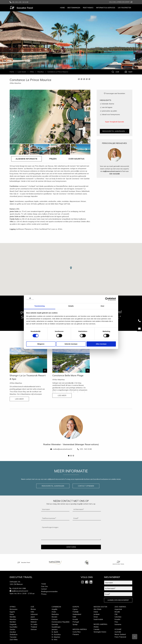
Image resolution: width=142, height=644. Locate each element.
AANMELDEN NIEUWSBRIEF (118, 600)
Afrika (13, 607)
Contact (44, 589)
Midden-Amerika (80, 629)
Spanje (75, 624)
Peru (116, 622)
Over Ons (44, 586)
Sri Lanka (34, 624)
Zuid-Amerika (120, 607)
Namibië (13, 622)
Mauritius (13, 619)
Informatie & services (106, 8)
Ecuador (117, 619)
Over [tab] (103, 306)
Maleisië (34, 622)
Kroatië (75, 619)
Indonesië (34, 614)
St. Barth (55, 632)
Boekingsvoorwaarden (49, 591)
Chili (116, 614)
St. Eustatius (56, 634)
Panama (76, 634)
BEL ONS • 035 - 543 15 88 (19, 2)
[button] (69, 456)
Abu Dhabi (97, 609)
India (32, 612)
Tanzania (13, 637)
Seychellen (13, 627)
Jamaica (54, 629)
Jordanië (97, 614)
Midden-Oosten (100, 607)
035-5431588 (114, 174)
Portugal (76, 622)
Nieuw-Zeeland (120, 634)
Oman (96, 617)
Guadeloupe (56, 627)
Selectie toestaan (71, 344)
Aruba (54, 612)
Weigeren (41, 344)
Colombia (118, 617)
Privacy (44, 594)
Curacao (55, 619)
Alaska (96, 627)
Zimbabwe (14, 634)
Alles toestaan (101, 344)
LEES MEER (19, 399)
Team (43, 584)
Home (62, 8)
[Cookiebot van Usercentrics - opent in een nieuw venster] (107, 299)
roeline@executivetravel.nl (61, 449)
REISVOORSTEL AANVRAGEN (53, 486)
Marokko (13, 617)
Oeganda (13, 624)
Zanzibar (13, 632)
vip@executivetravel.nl (112, 171)
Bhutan (33, 609)
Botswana (13, 609)
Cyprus (75, 609)
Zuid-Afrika (14, 640)
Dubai (96, 612)
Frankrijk (76, 612)
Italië (74, 617)
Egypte (12, 612)
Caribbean (56, 607)
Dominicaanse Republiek (61, 622)
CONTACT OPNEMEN (86, 486)
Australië (118, 632)
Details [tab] (71, 306)
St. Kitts (54, 640)
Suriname (118, 624)
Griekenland (77, 614)
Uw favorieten (124, 8)
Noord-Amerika (100, 624)
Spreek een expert (125, 2)
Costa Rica (77, 632)
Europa (76, 607)
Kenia (12, 614)
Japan (33, 617)
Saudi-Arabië (98, 619)
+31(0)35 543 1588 (19, 588)
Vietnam (34, 629)
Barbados (55, 614)
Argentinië (118, 609)
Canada (96, 629)
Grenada (55, 624)
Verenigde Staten (100, 632)
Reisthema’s (88, 8)
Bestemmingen (74, 8)
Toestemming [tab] (40, 306)
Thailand (34, 627)
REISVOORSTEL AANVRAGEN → (114, 131)
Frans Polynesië (120, 637)
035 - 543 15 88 (84, 449)
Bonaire (54, 617)
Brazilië (117, 612)
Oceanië (118, 629)
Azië (32, 607)
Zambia (12, 629)
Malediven (34, 619)
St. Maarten (56, 637)
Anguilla (54, 609)
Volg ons (112, 2)
